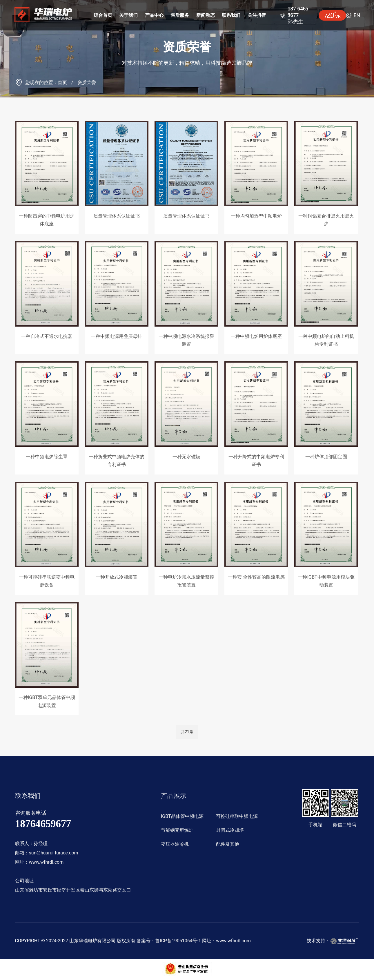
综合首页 (103, 15)
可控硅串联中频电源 (237, 816)
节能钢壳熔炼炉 (177, 830)
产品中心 (154, 15)
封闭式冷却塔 (230, 830)
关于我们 (128, 15)
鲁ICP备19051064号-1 (178, 941)
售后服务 (180, 15)
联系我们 (231, 15)
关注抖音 (257, 15)
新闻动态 (206, 15)
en (357, 15)
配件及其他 (228, 844)
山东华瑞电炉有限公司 (92, 941)
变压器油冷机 (175, 844)
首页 (62, 83)
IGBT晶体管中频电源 (182, 816)
